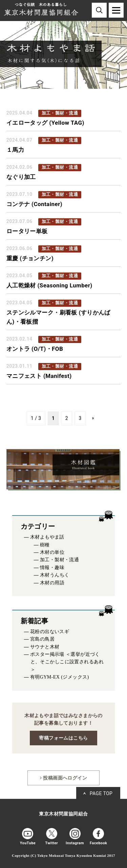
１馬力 (15, 150)
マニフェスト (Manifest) (39, 376)
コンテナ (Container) (34, 204)
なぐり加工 (21, 177)
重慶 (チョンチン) (30, 258)
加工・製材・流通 (59, 560)
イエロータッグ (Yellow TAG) (45, 123)
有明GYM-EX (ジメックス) (60, 677)
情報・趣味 (52, 568)
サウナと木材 (45, 647)
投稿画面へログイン (63, 778)
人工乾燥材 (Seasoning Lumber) (49, 285)
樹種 (45, 545)
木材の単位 (52, 552)
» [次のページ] (93, 418)
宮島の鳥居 (42, 639)
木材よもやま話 (47, 537)
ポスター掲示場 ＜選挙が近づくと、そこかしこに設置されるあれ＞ (67, 662)
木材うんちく (55, 575)
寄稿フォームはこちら (63, 738)
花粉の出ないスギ (50, 632)
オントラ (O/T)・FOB (35, 349)
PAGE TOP (101, 793)
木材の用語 (52, 583)
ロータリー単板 (27, 231)
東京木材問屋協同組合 (63, 814)
